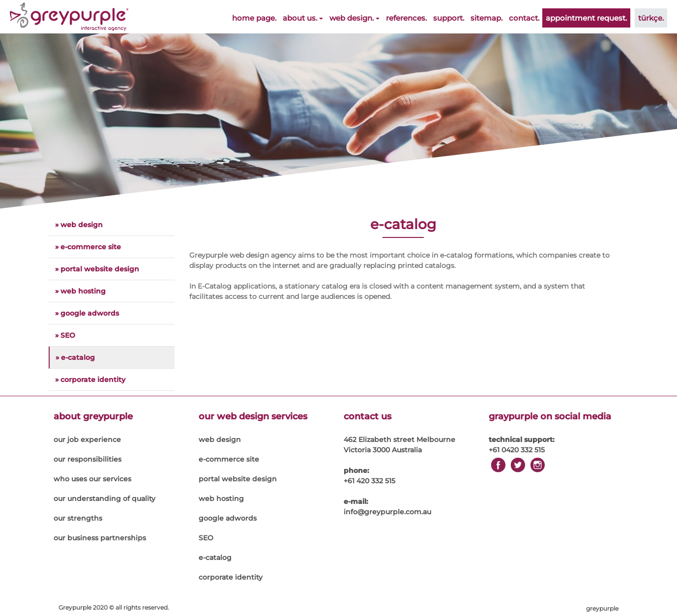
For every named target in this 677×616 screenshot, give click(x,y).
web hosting (221, 499)
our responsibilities (88, 459)
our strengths (78, 518)
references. (406, 18)
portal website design (238, 479)
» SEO (65, 335)
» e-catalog (75, 357)
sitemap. (486, 18)
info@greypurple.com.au (387, 512)
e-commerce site (229, 459)
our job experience (87, 440)
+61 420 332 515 (369, 481)
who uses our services (92, 479)
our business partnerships (100, 538)
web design (220, 440)
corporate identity (231, 577)
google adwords (228, 518)
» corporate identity (90, 380)
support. (449, 18)
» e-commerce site (88, 247)
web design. (354, 18)
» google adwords (87, 313)
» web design (79, 225)
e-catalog (215, 557)
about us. (303, 18)
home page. (254, 18)
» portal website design (97, 269)
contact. (524, 18)
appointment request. (586, 18)
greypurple (602, 608)
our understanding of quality (104, 499)
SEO (206, 538)
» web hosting (80, 291)
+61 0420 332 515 (517, 450)
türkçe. (651, 18)
